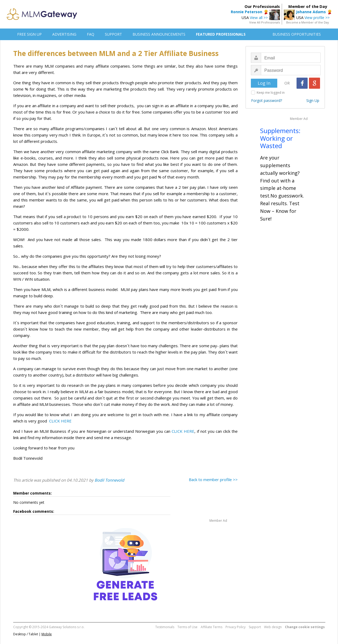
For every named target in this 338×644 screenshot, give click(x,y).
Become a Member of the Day (308, 22)
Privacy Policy (236, 627)
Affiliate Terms (212, 627)
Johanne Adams (311, 12)
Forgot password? (267, 100)
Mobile (47, 634)
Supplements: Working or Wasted (280, 138)
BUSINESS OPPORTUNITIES (297, 34)
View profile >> (317, 18)
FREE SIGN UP (29, 34)
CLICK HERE (60, 421)
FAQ (91, 34)
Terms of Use (187, 627)
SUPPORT (113, 34)
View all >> (259, 18)
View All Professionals (265, 22)
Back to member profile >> (213, 480)
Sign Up (313, 100)
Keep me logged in (271, 93)
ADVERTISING (64, 34)
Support (255, 627)
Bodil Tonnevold (109, 480)
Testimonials (165, 627)
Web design (273, 627)
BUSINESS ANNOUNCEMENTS (159, 34)
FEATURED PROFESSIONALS (221, 34)
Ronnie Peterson (247, 12)
